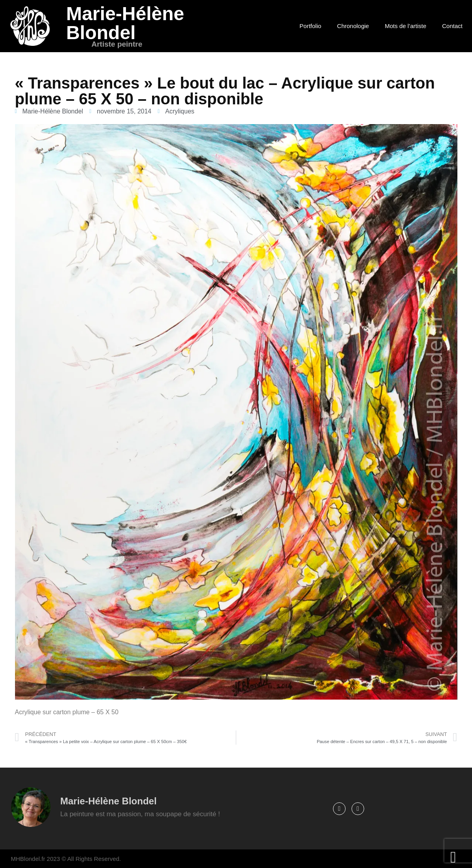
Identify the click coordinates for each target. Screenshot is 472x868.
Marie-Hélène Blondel (125, 23)
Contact (452, 26)
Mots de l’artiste (405, 26)
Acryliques (180, 111)
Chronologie (353, 26)
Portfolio (310, 26)
